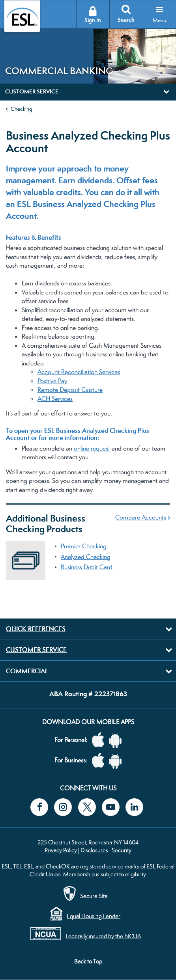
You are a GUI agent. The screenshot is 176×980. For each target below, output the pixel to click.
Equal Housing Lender (94, 916)
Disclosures (94, 850)
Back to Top (88, 961)
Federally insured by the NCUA (104, 936)
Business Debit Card (87, 567)
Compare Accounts (141, 517)
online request (92, 448)
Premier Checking (84, 546)
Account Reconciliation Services (79, 372)
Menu (159, 20)
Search (126, 20)
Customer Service (36, 650)
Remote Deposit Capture (70, 390)
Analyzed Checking (86, 557)
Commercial (27, 671)
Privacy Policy (61, 850)
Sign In (93, 20)
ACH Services (55, 399)
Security (122, 850)
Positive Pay (52, 381)
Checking (22, 109)
